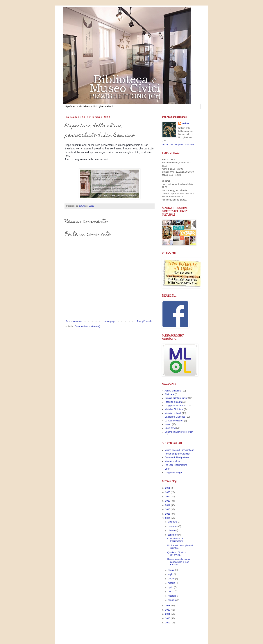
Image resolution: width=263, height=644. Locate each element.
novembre (173, 526)
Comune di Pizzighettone (177, 457)
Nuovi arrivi (170, 428)
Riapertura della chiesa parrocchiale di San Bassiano (179, 562)
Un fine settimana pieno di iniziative (180, 547)
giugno (171, 579)
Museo (168, 424)
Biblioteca (169, 394)
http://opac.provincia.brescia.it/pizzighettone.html (89, 106)
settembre (173, 535)
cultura (186, 123)
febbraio (172, 596)
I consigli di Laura (173, 402)
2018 (168, 501)
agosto (171, 570)
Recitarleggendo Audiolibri (177, 454)
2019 (168, 497)
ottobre (172, 530)
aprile (171, 587)
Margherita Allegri (173, 473)
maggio (172, 583)
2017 (168, 505)
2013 (168, 606)
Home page (109, 321)
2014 (168, 518)
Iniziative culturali (173, 413)
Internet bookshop (173, 461)
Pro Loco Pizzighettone (176, 465)
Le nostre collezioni (174, 421)
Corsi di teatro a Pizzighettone (175, 540)
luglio (171, 574)
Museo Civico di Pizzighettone (179, 450)
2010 (168, 618)
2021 (168, 488)
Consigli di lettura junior (176, 398)
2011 (168, 614)
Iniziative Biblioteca (174, 409)
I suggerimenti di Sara (175, 406)
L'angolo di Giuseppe (175, 417)
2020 (168, 492)
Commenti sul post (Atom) (87, 326)
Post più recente (74, 321)
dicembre (173, 522)
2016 (168, 509)
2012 (168, 610)
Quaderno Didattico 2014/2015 (177, 554)
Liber (167, 469)
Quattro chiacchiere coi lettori (179, 432)
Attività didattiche (173, 391)
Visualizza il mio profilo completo (178, 145)
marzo (171, 591)
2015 (168, 514)
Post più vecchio (145, 321)
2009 (168, 623)
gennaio (172, 600)
